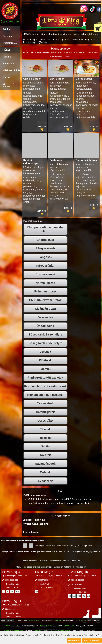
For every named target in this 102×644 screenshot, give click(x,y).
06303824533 (10, 609)
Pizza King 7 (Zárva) (59, 40)
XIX (84, 596)
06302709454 (43, 580)
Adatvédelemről (92, 640)
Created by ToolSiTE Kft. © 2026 (35, 561)
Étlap (7, 50)
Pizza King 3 (11, 572)
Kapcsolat (8, 64)
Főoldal (7, 29)
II (4, 591)
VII (37, 591)
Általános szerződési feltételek (28, 567)
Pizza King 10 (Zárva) (84, 40)
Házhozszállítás (11, 70)
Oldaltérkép (75, 561)
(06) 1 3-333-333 (11, 580)
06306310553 (76, 585)
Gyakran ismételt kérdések (64, 567)
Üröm (17, 591)
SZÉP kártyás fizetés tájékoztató (80, 546)
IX (70, 596)
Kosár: (6, 87)
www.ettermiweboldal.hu (59, 561)
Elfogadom (74, 640)
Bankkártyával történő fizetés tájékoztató (50, 546)
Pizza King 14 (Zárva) (35, 42)
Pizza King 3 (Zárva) (34, 40)
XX (89, 596)
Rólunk (7, 57)
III (8, 591)
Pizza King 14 (12, 601)
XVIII (79, 596)
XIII (12, 591)
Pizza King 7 (44, 572)
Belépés (7, 36)
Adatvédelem (81, 567)
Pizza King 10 (78, 572)
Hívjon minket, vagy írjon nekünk (87, 551)
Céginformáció (47, 567)
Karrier (7, 77)
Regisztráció (10, 43)
